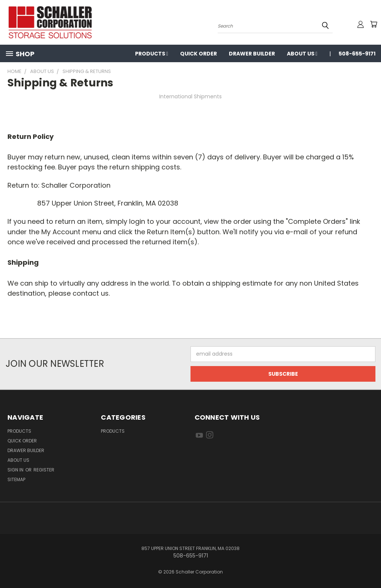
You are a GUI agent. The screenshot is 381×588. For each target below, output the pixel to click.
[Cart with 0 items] (374, 24)
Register (44, 470)
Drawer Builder (252, 54)
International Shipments (190, 96)
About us (302, 54)
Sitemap (16, 479)
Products (152, 54)
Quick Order (198, 54)
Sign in (16, 470)
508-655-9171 (357, 54)
